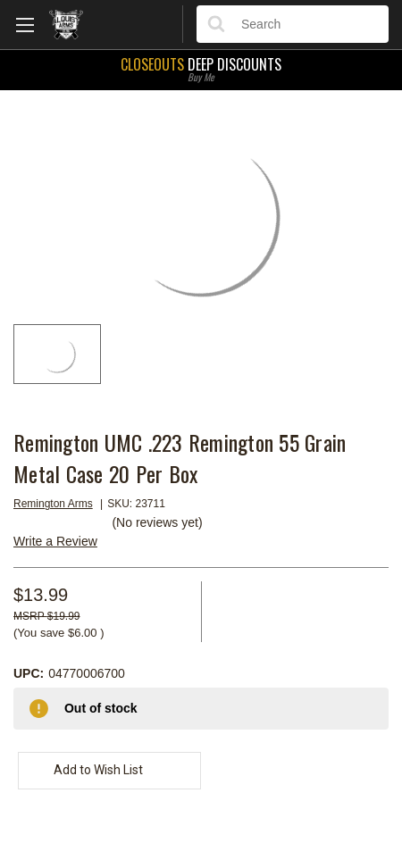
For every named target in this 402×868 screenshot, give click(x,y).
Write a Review (55, 541)
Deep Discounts (201, 68)
